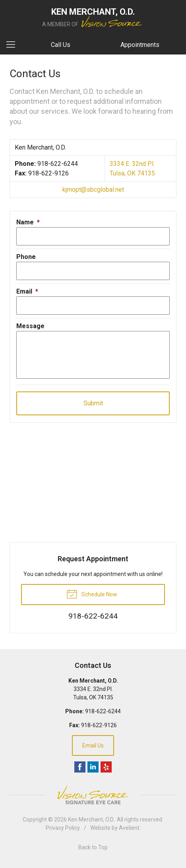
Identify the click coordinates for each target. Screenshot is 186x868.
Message (30, 326)
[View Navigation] (14, 45)
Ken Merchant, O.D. (91, 819)
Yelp (106, 767)
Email (27, 291)
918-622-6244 (58, 164)
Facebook (80, 767)
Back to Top (93, 847)
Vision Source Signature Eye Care (93, 795)
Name (28, 222)
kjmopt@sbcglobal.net (93, 190)
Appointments (140, 45)
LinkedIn (93, 767)
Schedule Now (92, 594)
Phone (26, 257)
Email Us (93, 745)
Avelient (129, 828)
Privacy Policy (63, 828)
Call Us (61, 45)
